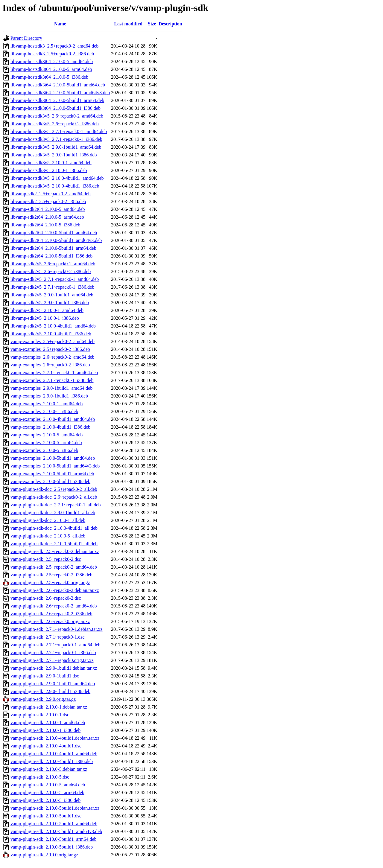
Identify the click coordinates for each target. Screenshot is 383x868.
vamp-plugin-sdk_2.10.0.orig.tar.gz (44, 855)
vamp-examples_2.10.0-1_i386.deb (44, 411)
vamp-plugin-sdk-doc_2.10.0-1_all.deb (48, 520)
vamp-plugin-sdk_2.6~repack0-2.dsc (46, 598)
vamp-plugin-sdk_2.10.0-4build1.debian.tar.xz (55, 738)
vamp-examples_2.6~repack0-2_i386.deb (50, 365)
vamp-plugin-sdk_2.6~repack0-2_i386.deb (51, 614)
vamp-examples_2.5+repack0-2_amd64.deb (53, 341)
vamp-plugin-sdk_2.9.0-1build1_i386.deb (50, 691)
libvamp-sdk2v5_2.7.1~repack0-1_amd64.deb (55, 279)
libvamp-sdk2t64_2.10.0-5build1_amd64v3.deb (56, 240)
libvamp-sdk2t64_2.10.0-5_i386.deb (45, 225)
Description (170, 24)
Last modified (128, 24)
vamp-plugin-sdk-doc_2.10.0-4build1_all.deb (54, 528)
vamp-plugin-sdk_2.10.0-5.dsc (40, 777)
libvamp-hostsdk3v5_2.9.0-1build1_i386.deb (54, 155)
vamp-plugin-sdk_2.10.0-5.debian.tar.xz (49, 769)
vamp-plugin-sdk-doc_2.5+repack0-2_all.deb (54, 489)
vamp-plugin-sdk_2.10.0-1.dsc (40, 715)
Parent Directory (26, 38)
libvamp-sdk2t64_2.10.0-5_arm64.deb (47, 217)
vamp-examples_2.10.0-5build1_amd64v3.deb (55, 466)
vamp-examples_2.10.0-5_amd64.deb (47, 435)
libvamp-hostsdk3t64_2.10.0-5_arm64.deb (51, 69)
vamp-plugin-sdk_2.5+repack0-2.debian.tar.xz (55, 551)
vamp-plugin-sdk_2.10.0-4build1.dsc (46, 746)
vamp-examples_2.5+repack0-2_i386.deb (50, 349)
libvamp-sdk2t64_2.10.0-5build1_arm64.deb (53, 248)
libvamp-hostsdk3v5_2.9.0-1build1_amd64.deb (56, 147)
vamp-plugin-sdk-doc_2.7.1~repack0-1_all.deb (56, 505)
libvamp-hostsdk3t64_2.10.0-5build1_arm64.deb (57, 100)
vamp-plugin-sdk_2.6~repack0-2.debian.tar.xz (55, 590)
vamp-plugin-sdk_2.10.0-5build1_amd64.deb (54, 824)
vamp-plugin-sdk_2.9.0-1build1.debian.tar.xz (54, 668)
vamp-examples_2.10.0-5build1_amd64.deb (53, 458)
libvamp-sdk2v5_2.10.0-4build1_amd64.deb (53, 326)
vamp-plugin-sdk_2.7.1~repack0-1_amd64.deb (56, 645)
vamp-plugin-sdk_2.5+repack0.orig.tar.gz (50, 583)
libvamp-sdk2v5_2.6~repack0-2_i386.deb (51, 271)
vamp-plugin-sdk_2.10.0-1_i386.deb (45, 730)
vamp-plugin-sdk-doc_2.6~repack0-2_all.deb (54, 497)
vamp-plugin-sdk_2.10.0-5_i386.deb (45, 800)
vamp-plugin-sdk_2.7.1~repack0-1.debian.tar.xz (57, 629)
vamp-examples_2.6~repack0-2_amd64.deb (53, 357)
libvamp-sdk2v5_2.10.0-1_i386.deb (45, 318)
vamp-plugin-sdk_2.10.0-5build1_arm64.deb (54, 839)
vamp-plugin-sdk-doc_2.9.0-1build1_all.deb (53, 513)
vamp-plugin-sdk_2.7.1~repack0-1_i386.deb (53, 652)
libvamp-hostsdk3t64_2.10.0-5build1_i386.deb (56, 108)
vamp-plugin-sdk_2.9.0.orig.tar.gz (43, 699)
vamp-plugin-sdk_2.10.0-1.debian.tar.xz (49, 707)
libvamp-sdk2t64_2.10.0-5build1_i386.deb (51, 256)
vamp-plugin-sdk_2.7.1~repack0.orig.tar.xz (52, 660)
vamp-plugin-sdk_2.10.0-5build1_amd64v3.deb (56, 831)
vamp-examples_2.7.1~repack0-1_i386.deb (52, 380)
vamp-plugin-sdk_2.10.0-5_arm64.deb (47, 792)
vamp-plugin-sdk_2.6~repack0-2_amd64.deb (54, 606)
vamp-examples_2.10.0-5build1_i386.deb (50, 481)
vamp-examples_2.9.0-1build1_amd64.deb (51, 388)
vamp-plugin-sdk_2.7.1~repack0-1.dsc (47, 637)
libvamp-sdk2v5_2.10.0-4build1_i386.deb (51, 334)
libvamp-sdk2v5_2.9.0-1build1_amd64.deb (52, 295)
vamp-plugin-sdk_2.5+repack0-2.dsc (46, 559)
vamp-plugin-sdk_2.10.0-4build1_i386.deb (52, 761)
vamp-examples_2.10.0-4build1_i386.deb (50, 427)
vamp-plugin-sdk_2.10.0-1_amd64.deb (48, 722)
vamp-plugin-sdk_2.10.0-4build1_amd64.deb (54, 754)
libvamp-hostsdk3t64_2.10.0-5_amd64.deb (52, 61)
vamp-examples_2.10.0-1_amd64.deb (47, 404)
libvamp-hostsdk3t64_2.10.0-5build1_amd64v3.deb (60, 93)
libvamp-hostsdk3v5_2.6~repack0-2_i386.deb (55, 124)
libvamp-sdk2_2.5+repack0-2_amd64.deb (51, 194)
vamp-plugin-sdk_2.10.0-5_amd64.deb (48, 785)
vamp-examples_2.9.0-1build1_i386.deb (49, 396)
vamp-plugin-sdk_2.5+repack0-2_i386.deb (51, 575)
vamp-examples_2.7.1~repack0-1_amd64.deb (54, 373)
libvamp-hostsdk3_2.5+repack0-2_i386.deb (52, 54)
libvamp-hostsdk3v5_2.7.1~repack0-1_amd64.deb (59, 131)
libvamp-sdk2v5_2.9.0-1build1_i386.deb (50, 303)
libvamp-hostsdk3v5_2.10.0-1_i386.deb (49, 170)
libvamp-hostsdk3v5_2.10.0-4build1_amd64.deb (57, 178)
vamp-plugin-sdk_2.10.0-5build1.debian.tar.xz (55, 808)
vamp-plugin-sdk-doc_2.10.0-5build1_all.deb (54, 544)
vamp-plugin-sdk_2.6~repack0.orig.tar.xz (50, 621)
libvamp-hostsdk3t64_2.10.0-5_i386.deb (49, 77)
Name (60, 24)
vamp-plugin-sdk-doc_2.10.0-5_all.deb (48, 536)
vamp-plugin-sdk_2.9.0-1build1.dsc (45, 676)
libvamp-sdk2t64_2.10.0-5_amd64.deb (48, 209)
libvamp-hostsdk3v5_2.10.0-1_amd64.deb (51, 163)
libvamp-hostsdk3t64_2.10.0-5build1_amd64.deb (58, 85)
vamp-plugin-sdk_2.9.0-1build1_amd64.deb (53, 684)
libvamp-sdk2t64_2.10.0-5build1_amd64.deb (54, 233)
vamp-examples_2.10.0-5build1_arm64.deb (52, 474)
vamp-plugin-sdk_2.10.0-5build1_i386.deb (52, 847)
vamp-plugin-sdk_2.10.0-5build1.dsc (46, 816)
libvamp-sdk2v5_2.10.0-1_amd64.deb (47, 310)
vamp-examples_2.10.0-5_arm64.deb (46, 443)
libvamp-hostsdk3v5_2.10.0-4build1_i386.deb (55, 186)
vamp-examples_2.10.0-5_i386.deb (44, 450)
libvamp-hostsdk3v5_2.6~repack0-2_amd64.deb (57, 116)
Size (152, 24)
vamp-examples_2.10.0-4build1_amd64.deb (53, 419)
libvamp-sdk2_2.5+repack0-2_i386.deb (48, 201)
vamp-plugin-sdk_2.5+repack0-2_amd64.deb (54, 567)
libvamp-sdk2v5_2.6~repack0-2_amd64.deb (53, 264)
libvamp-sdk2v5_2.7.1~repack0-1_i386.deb (52, 287)
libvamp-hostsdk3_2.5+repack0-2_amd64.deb (54, 46)
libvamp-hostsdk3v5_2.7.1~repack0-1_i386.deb (56, 139)
